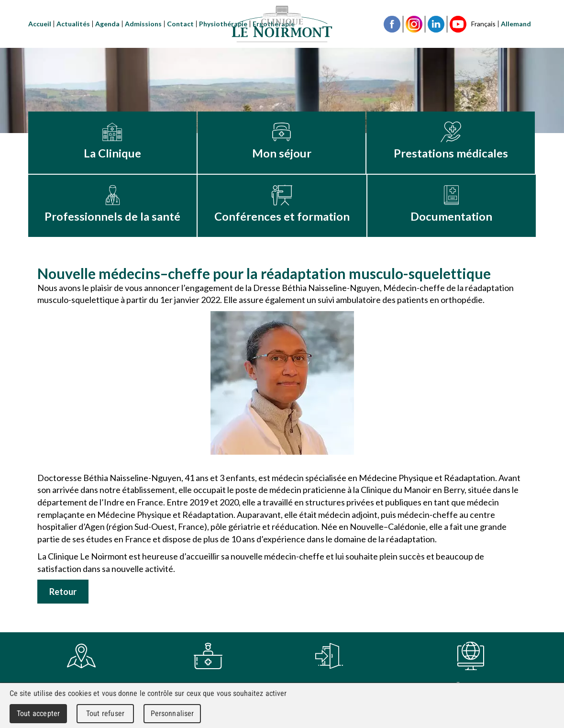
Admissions (143, 24)
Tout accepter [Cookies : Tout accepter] (38, 713)
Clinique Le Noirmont (282, 24)
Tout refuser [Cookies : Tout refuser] (105, 713)
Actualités (73, 24)
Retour (63, 592)
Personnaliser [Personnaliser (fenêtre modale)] (172, 713)
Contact (180, 24)
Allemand (516, 24)
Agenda (107, 24)
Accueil (40, 24)
